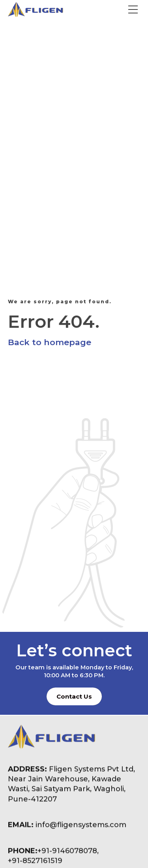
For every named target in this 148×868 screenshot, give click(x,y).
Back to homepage (50, 342)
